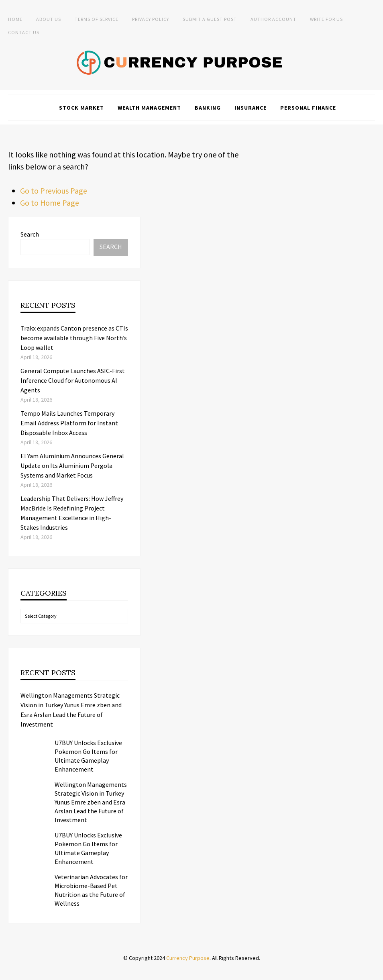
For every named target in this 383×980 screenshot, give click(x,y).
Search (30, 234)
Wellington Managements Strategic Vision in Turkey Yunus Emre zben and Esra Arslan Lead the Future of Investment (71, 710)
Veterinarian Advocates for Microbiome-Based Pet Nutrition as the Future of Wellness (91, 890)
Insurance (251, 108)
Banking (208, 108)
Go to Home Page (50, 203)
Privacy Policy (151, 19)
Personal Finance (308, 108)
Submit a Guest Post (210, 19)
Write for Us (326, 19)
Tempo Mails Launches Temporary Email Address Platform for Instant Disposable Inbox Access (69, 423)
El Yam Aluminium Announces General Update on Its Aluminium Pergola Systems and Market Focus (72, 465)
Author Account (273, 19)
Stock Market (81, 108)
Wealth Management (149, 108)
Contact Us (24, 32)
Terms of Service (97, 19)
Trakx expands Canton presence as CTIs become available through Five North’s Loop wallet (74, 338)
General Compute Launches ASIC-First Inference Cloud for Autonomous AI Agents (73, 380)
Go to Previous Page (54, 191)
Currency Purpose (188, 958)
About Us (49, 19)
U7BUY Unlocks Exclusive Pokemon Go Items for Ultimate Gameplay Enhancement (88, 756)
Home (15, 19)
